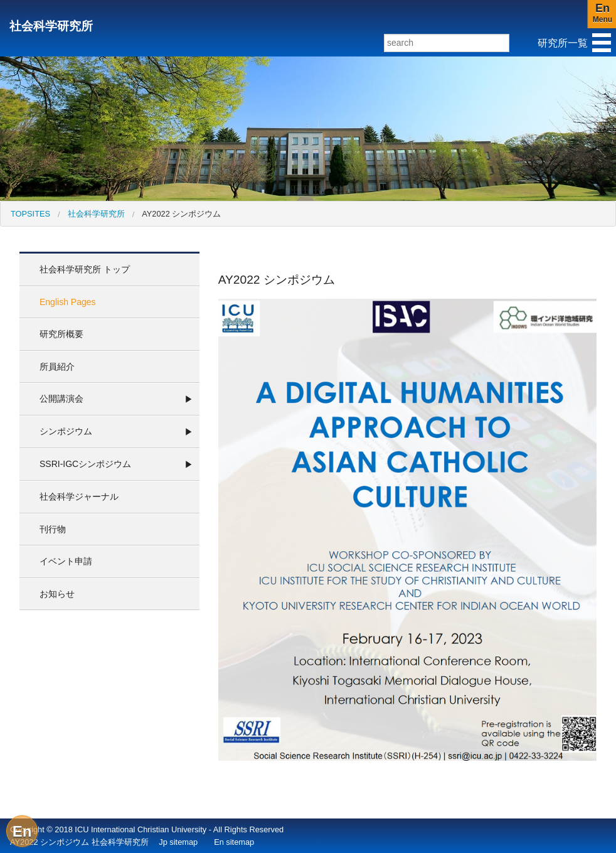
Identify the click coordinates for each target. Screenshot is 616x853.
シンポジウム (66, 431)
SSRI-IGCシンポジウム (85, 464)
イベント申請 (66, 561)
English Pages (68, 302)
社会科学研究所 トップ (85, 269)
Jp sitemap (178, 842)
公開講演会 (61, 399)
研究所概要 (61, 334)
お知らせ (57, 594)
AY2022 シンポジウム (181, 214)
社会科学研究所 (51, 26)
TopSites (30, 214)
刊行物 (53, 529)
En (22, 831)
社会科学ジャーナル (79, 496)
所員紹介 (57, 367)
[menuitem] (30, 214)
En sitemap (234, 842)
